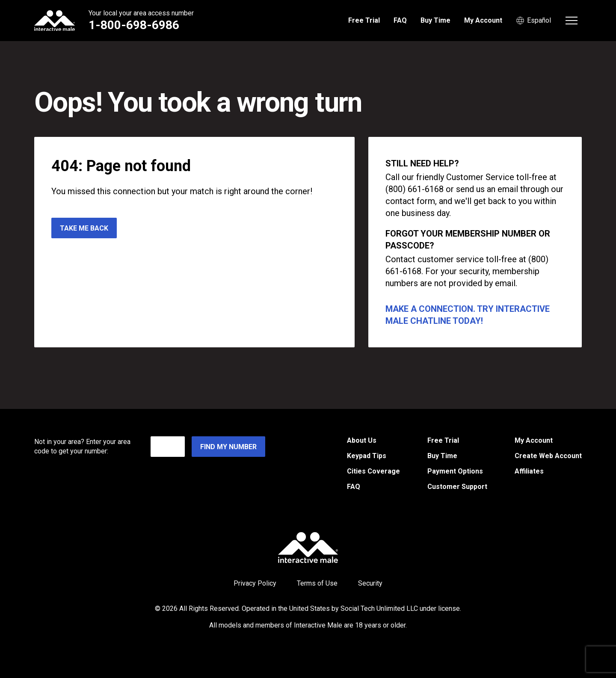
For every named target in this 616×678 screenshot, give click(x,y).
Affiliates (529, 471)
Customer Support (457, 487)
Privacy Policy (255, 583)
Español (533, 21)
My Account (483, 20)
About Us (362, 440)
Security (370, 583)
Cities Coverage (373, 471)
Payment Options (455, 471)
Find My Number (228, 447)
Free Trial (364, 20)
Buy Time (435, 20)
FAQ (400, 20)
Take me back (84, 228)
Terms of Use (317, 583)
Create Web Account (548, 456)
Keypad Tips (367, 456)
